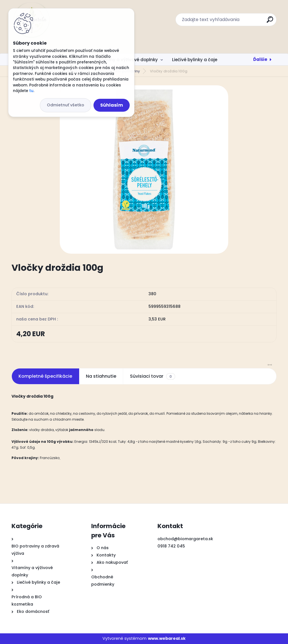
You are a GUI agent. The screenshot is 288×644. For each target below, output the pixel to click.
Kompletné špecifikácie (45, 376)
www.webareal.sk (167, 638)
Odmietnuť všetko (66, 105)
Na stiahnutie (101, 376)
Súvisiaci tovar (153, 376)
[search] (270, 22)
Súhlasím (112, 105)
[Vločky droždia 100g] (144, 169)
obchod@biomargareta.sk (185, 539)
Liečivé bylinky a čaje (195, 60)
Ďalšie (260, 59)
